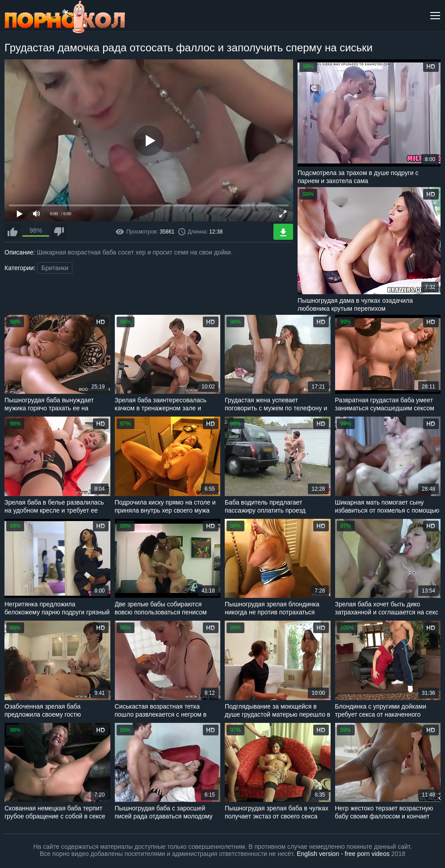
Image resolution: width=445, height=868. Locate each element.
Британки (55, 268)
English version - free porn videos (343, 854)
